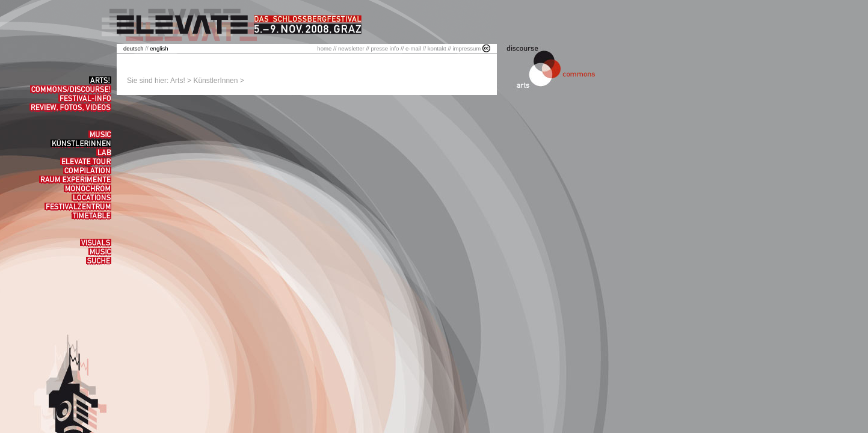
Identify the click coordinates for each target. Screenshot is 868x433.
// (137, 48)
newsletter (351, 48)
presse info (385, 48)
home (324, 48)
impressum (466, 48)
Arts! (178, 81)
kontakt (437, 48)
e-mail (413, 48)
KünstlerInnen (215, 81)
